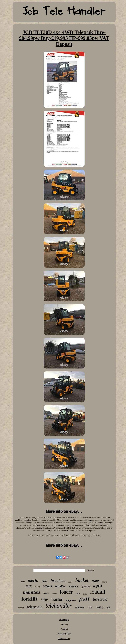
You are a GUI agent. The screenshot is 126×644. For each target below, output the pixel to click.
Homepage (64, 619)
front (95, 581)
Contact (64, 629)
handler (60, 586)
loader (66, 592)
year (78, 594)
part (84, 599)
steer (55, 594)
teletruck (80, 608)
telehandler (59, 606)
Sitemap (64, 624)
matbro (100, 607)
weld (46, 593)
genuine (86, 587)
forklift (30, 599)
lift (109, 608)
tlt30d (45, 600)
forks (85, 594)
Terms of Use (64, 639)
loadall (98, 592)
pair (90, 607)
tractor (57, 599)
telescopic (35, 607)
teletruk (100, 599)
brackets (58, 580)
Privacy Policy (64, 634)
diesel (37, 587)
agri (98, 586)
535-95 (48, 586)
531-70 (105, 582)
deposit (21, 608)
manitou (31, 592)
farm (44, 581)
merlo (33, 580)
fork (29, 586)
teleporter (71, 600)
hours (70, 582)
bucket (82, 580)
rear (23, 582)
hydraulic (73, 587)
